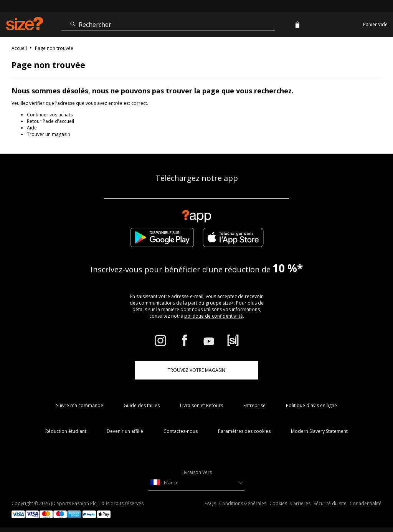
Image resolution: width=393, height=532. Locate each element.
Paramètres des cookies (244, 431)
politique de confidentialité (214, 316)
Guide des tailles (142, 405)
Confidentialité (366, 503)
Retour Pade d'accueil (50, 121)
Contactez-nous (181, 431)
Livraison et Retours (201, 405)
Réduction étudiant (66, 431)
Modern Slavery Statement (319, 431)
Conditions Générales (243, 503)
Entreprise (254, 405)
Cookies (278, 503)
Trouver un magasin (49, 134)
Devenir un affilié (125, 431)
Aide (32, 128)
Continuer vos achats (50, 115)
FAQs (210, 503)
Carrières (300, 503)
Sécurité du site (330, 503)
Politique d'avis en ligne (311, 405)
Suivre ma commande (80, 405)
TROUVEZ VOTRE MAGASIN (196, 370)
